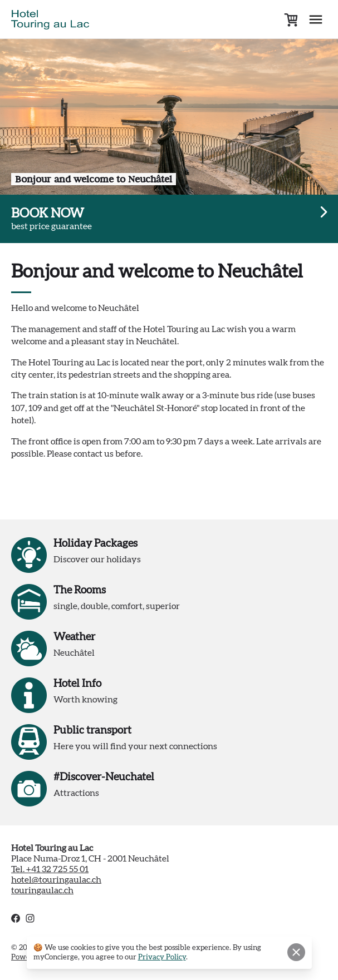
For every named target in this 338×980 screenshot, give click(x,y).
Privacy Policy (162, 957)
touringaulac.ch (42, 890)
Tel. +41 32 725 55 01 (50, 869)
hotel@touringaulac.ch (56, 880)
